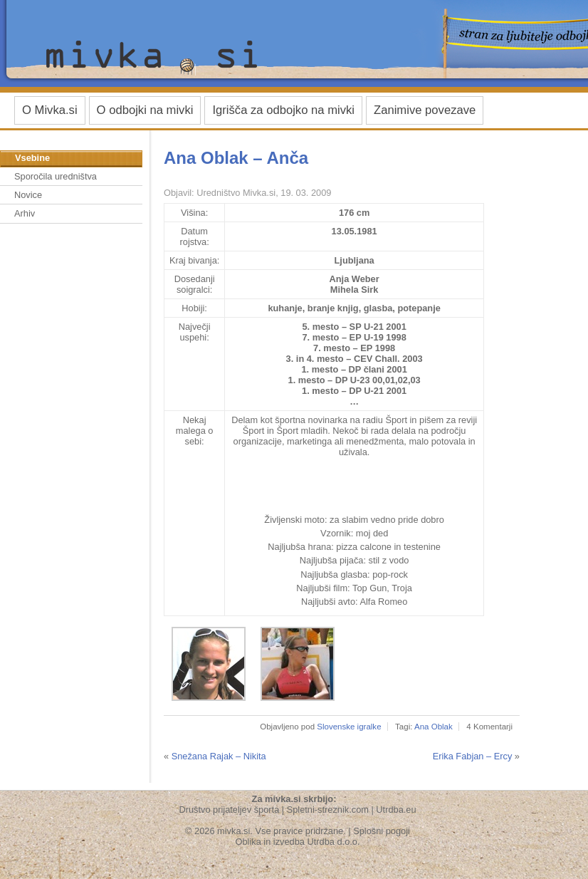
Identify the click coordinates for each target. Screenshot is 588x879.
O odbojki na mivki (145, 110)
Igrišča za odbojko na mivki (283, 110)
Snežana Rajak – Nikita (219, 756)
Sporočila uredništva (56, 176)
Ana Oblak (434, 727)
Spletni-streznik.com (328, 810)
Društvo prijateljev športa (229, 810)
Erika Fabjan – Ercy (473, 756)
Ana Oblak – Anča (236, 158)
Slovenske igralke (349, 727)
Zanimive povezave (425, 110)
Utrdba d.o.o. (334, 842)
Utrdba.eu (396, 810)
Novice (28, 195)
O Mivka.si (50, 110)
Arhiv (25, 213)
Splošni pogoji (382, 831)
